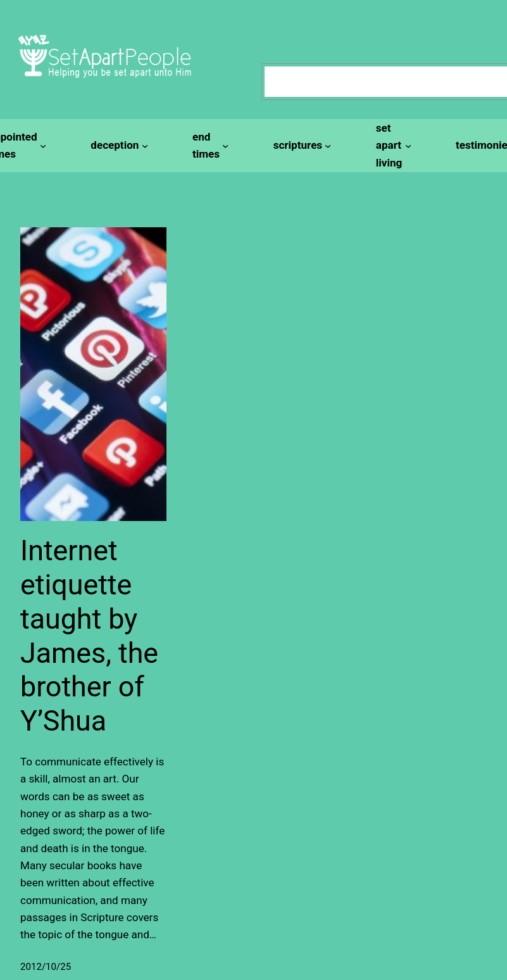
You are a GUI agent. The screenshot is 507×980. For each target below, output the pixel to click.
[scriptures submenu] (301, 145)
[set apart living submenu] (392, 146)
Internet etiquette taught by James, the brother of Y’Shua (89, 636)
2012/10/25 (46, 967)
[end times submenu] (209, 146)
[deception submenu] (117, 145)
